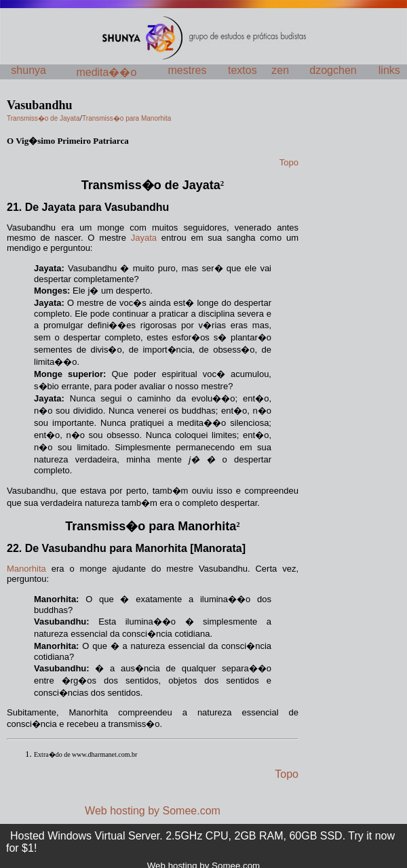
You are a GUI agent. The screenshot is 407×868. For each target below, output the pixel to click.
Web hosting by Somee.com (153, 811)
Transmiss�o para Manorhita (151, 526)
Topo (287, 774)
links (389, 70)
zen (280, 70)
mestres (188, 70)
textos (243, 70)
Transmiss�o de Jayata (151, 185)
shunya (28, 70)
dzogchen (333, 70)
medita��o (106, 72)
